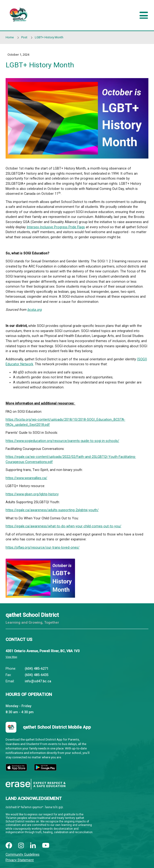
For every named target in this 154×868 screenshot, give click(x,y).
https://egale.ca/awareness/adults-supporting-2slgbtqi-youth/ (52, 510)
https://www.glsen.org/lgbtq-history (32, 494)
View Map (11, 657)
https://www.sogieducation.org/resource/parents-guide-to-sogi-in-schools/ (62, 441)
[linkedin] (33, 846)
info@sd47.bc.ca (38, 681)
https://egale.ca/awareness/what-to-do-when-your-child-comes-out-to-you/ (63, 526)
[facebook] (9, 846)
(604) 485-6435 (37, 675)
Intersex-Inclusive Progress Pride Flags (56, 227)
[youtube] (46, 846)
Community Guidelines (23, 855)
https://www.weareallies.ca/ (26, 478)
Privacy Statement (20, 860)
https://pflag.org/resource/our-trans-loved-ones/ (43, 548)
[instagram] (21, 846)
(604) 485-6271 (37, 669)
